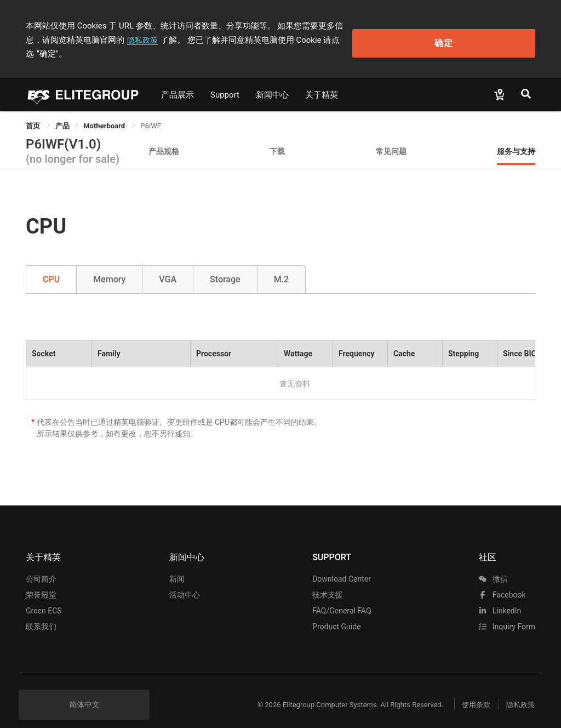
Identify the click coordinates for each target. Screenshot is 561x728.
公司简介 (41, 565)
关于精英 (322, 81)
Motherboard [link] (105, 112)
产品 (62, 112)
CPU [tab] (51, 266)
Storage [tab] (225, 266)
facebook (502, 581)
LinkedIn (500, 597)
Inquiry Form (507, 613)
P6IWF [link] (151, 112)
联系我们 (41, 613)
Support (225, 81)
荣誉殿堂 (41, 581)
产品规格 (164, 137)
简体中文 (84, 691)
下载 (277, 137)
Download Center (342, 565)
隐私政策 (70, 40)
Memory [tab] (109, 266)
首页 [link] (34, 112)
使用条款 (467, 691)
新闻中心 (272, 81)
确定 (486, 33)
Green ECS (44, 597)
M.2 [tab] (282, 266)
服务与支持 (516, 137)
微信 (493, 565)
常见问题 (391, 137)
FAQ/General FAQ (342, 597)
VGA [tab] (168, 266)
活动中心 (185, 581)
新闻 (177, 565)
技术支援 (328, 581)
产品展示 (178, 81)
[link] (62, 112)
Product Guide (336, 613)
